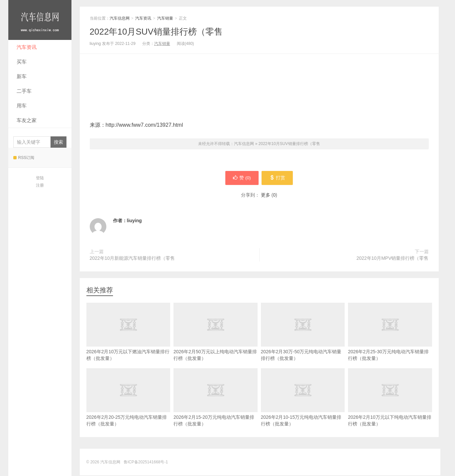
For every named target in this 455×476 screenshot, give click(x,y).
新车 (22, 76)
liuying (134, 221)
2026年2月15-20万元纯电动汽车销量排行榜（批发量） (216, 408)
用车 (22, 106)
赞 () (241, 178)
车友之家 (27, 120)
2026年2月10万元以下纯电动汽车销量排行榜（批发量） (390, 408)
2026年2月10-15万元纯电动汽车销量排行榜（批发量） (303, 408)
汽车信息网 (40, 20)
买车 (22, 62)
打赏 (278, 178)
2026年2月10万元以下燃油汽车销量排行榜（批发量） (128, 342)
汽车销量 (165, 18)
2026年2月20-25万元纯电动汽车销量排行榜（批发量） (128, 408)
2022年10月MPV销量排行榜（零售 (392, 259)
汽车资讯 (27, 47)
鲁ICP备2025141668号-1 (146, 463)
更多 (266, 196)
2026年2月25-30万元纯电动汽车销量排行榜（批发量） (390, 342)
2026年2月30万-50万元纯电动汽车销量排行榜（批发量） (303, 342)
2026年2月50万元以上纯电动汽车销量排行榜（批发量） (216, 342)
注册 (40, 185)
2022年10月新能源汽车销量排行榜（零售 (132, 259)
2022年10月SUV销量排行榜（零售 (156, 32)
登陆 (40, 178)
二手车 (24, 91)
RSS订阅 (24, 158)
